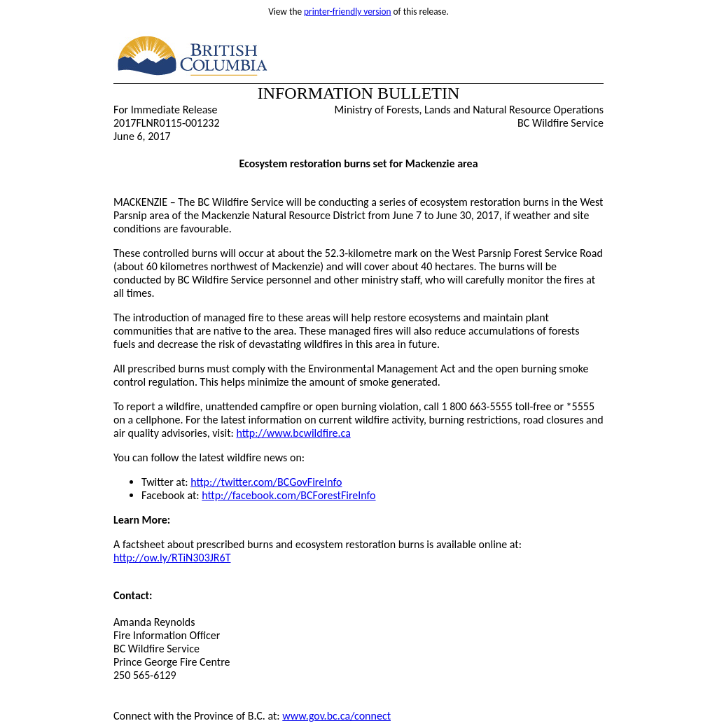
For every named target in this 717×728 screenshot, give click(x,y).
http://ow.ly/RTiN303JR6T (172, 558)
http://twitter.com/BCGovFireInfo (266, 482)
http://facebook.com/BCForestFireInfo (288, 495)
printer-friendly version (348, 12)
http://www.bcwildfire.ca (293, 433)
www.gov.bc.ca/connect (336, 716)
